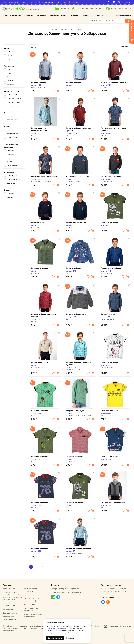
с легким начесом (14, 158)
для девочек (12, 116)
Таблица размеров (123, 16)
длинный (10, 193)
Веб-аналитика (125, 626)
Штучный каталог (100, 16)
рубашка (10, 77)
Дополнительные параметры (11, 146)
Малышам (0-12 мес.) (58, 16)
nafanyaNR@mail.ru (74, 593)
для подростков (13, 106)
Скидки (85, 16)
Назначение (9, 172)
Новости (24, 2)
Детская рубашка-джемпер (113, 502)
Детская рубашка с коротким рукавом (79, 129)
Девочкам (29, 16)
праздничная (12, 179)
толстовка (11, 81)
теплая (10, 162)
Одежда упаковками (12, 16)
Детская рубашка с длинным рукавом (44, 315)
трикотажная (12, 165)
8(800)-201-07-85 (49, 2)
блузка (10, 69)
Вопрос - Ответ (30, 605)
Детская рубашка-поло (111, 177)
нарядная (11, 154)
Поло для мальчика (109, 222)
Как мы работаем (9, 2)
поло (9, 73)
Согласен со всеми (55, 638)
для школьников (13, 102)
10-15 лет (10, 59)
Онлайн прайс (65, 9)
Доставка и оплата (10, 613)
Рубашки (80, 29)
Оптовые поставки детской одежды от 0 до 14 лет (12, 597)
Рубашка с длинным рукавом (114, 82)
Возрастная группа (12, 91)
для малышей (12, 95)
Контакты (33, 2)
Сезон (7, 127)
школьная (11, 183)
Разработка (113, 626)
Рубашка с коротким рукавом (44, 177)
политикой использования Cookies (59, 629)
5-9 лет (10, 55)
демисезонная (12, 134)
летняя (10, 130)
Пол (6, 113)
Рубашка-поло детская (76, 222)
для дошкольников (14, 98)
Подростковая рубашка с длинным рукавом (42, 129)
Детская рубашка (39, 82)
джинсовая (11, 150)
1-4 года (10, 52)
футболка (11, 84)
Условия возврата (31, 595)
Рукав (7, 190)
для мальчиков (13, 120)
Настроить (70, 638)
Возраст (7, 48)
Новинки (75, 16)
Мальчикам (41, 16)
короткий (10, 197)
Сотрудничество (9, 606)
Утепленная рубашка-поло (78, 177)
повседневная (12, 176)
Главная (54, 29)
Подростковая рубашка (111, 268)
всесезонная (12, 138)
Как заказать (8, 609)
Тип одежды (9, 66)
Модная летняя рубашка (77, 411)
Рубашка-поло (37, 222)
